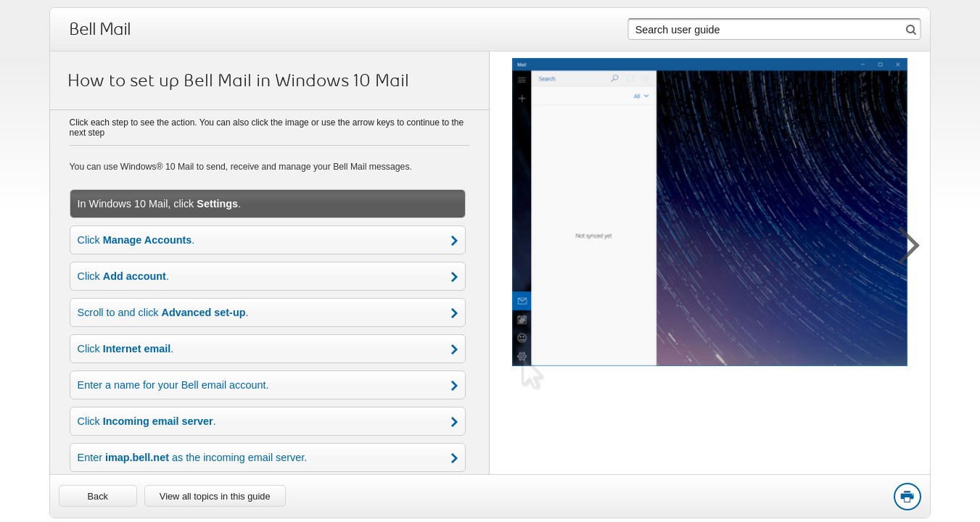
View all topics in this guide (215, 496)
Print (907, 497)
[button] (901, 243)
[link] (98, 496)
